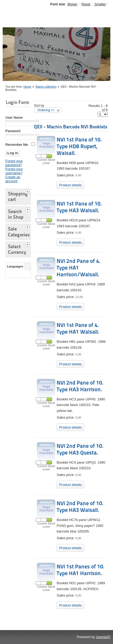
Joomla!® (103, 637)
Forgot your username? (14, 171)
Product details (70, 185)
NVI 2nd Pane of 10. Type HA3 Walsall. (80, 507)
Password (13, 131)
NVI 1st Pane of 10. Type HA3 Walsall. (79, 207)
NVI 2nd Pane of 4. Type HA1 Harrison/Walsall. (79, 268)
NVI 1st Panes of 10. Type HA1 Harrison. (81, 570)
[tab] (28, 191)
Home (27, 87)
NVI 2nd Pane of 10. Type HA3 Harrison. (80, 386)
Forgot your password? (14, 163)
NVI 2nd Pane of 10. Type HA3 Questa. (80, 449)
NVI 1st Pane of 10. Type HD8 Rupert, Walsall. (79, 146)
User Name (14, 118)
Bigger (73, 4)
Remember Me (17, 145)
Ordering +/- (46, 110)
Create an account (13, 179)
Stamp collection (46, 87)
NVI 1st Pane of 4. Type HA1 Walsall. (78, 328)
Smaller (100, 4)
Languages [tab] (15, 266)
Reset (86, 4)
